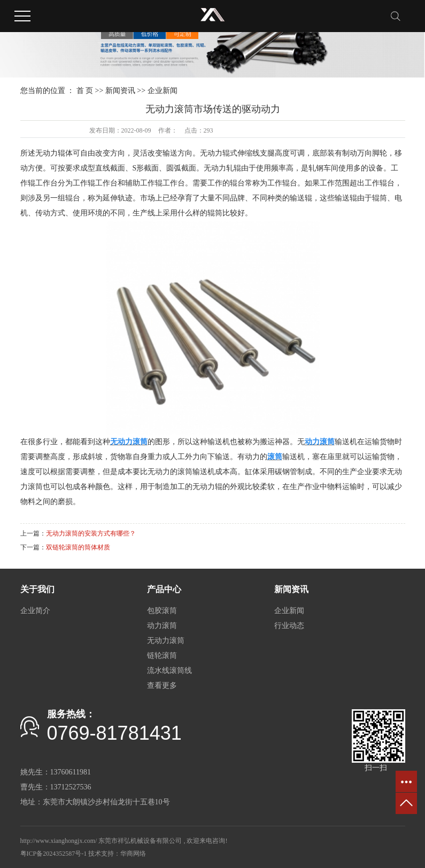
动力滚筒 (162, 626)
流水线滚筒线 (169, 671)
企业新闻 (163, 91)
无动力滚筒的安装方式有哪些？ (91, 533)
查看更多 (162, 685)
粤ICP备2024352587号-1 (54, 854)
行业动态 (289, 626)
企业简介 (35, 611)
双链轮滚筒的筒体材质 (78, 547)
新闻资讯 (120, 91)
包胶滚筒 (162, 611)
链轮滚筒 (162, 656)
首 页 (85, 91)
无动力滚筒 (166, 641)
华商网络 (133, 854)
